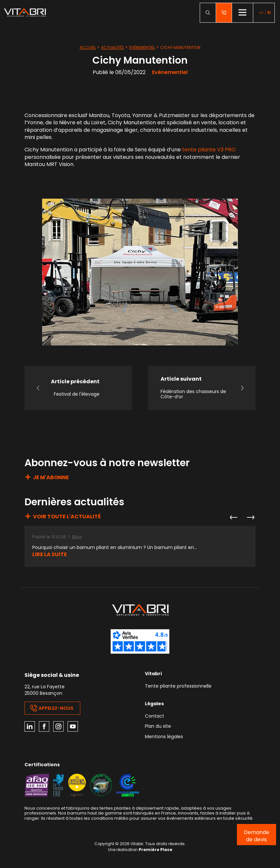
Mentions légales (164, 737)
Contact (155, 716)
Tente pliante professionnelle (178, 686)
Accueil (88, 47)
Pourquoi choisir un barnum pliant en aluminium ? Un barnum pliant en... (115, 548)
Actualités (113, 47)
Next (250, 517)
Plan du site (158, 727)
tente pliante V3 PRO (209, 150)
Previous (233, 517)
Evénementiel (142, 47)
